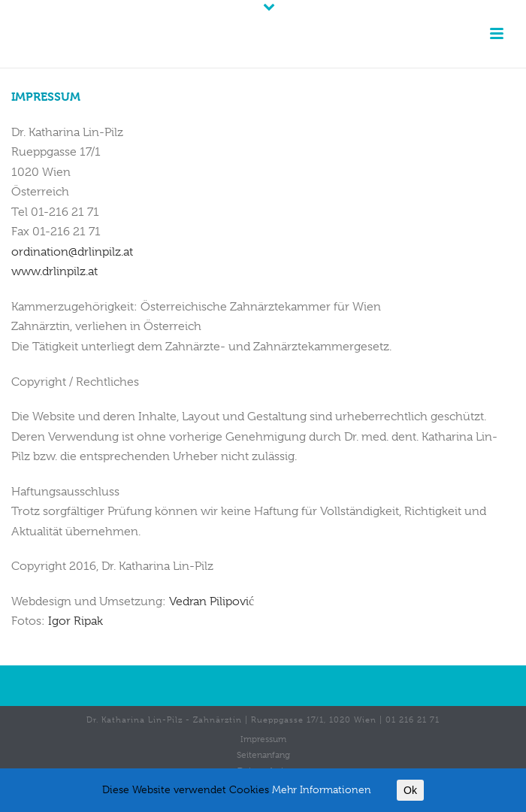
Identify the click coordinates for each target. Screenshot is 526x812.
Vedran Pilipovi (212, 601)
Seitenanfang (263, 755)
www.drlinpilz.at (54, 271)
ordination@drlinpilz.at (72, 252)
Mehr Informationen (322, 789)
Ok (410, 790)
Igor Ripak (76, 621)
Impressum (263, 739)
